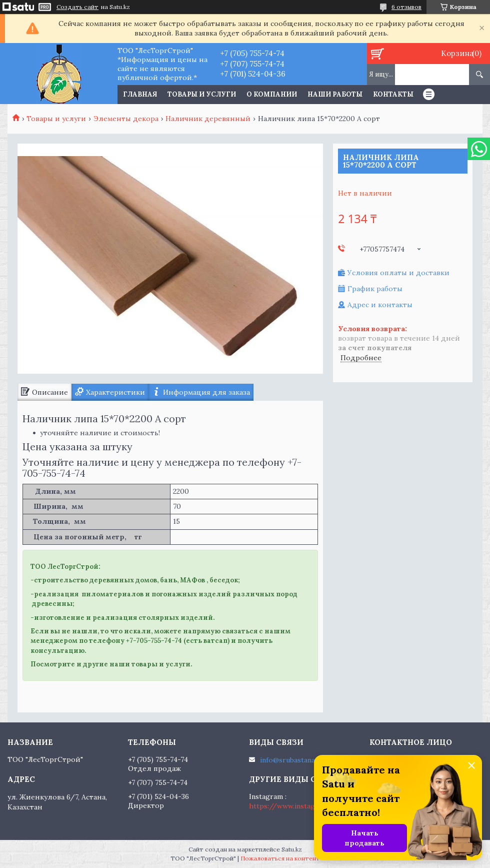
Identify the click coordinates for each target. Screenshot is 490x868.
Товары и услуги (202, 94)
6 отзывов (406, 7)
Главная (140, 94)
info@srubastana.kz (292, 760)
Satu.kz (292, 849)
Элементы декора (126, 119)
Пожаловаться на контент (280, 858)
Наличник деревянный (208, 119)
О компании (272, 94)
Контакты (393, 94)
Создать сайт (77, 7)
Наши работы (335, 94)
